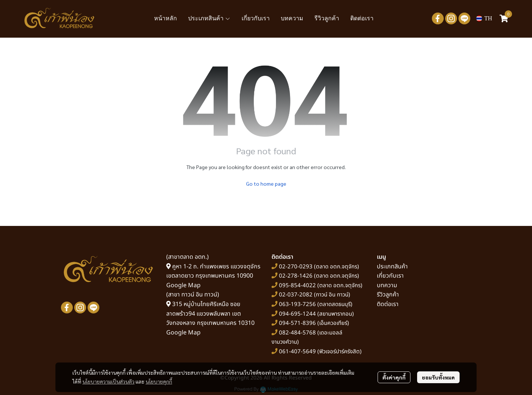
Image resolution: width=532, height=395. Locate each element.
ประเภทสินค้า (392, 267)
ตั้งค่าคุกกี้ (394, 377)
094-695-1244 (297, 314)
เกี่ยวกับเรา (390, 276)
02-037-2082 (296, 295)
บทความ (387, 285)
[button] (484, 18)
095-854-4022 (297, 286)
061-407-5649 (297, 352)
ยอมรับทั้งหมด (438, 377)
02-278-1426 (296, 276)
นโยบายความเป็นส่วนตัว (108, 381)
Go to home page (266, 183)
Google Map (183, 285)
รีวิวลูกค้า (388, 295)
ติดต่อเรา (388, 304)
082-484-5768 (297, 333)
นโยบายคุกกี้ (159, 381)
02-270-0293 (295, 267)
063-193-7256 (297, 304)
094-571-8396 (297, 323)
